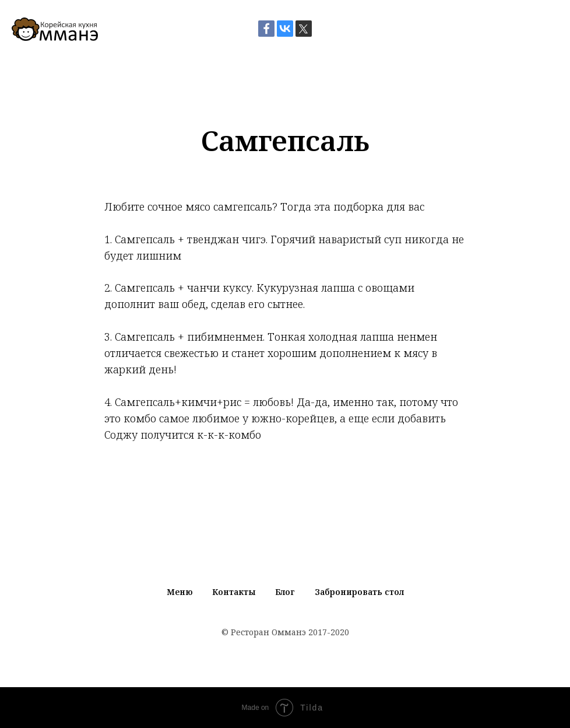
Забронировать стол (359, 592)
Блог (285, 592)
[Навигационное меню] (550, 29)
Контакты (234, 592)
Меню (180, 592)
